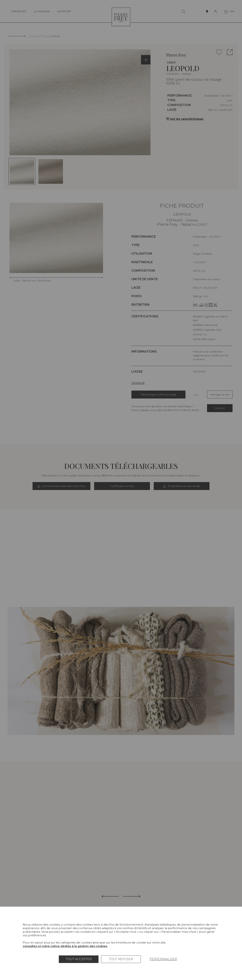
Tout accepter (79, 959)
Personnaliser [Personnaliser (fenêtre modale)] (163, 959)
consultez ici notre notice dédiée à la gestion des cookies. (65, 946)
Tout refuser (121, 959)
